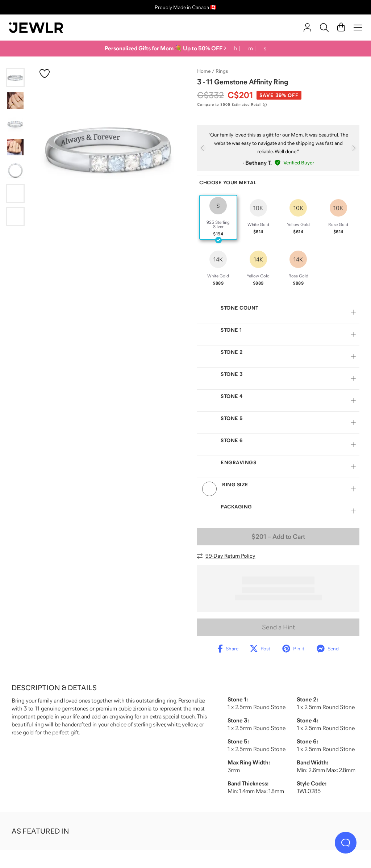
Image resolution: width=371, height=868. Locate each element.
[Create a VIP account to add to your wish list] (45, 74)
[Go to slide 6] (15, 193)
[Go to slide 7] (15, 217)
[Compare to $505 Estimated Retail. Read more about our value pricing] (232, 105)
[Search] (324, 28)
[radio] (218, 217)
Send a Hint (278, 627)
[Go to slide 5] (15, 170)
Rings (222, 71)
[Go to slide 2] (15, 101)
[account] (307, 28)
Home (204, 71)
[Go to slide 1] (15, 77)
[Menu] (358, 28)
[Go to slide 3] (15, 124)
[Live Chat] (346, 843)
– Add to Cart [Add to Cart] (278, 537)
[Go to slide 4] (15, 147)
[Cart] (341, 28)
